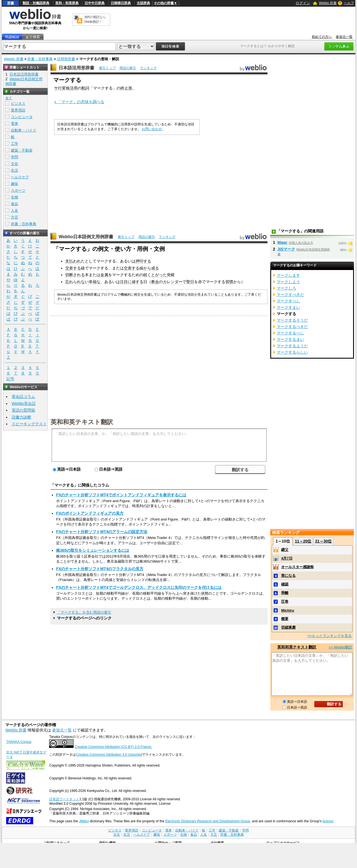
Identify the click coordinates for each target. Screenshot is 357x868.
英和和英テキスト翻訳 (82, 422)
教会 (155, 282)
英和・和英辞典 (67, 3)
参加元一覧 (344, 37)
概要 (285, 619)
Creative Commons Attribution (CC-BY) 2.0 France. (113, 747)
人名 (15, 211)
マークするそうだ (292, 320)
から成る (151, 268)
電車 (15, 124)
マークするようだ (292, 346)
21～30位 (323, 541)
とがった (159, 275)
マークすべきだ (290, 295)
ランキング (148, 68)
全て (9, 98)
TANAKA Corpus (19, 742)
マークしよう (288, 282)
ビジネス (18, 104)
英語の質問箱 (23, 410)
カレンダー (173, 282)
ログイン (303, 3)
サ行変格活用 (66, 88)
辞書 (11, 3)
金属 (104, 275)
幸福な (95, 282)
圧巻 (285, 601)
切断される (75, 275)
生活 (15, 170)
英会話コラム (23, 397)
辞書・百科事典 (40, 59)
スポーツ (18, 190)
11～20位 (303, 541)
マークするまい (290, 339)
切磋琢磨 (288, 627)
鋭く (147, 275)
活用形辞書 (66, 59)
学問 (15, 157)
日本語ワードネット (64, 799)
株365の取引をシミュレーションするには (93, 550)
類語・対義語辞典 (36, 3)
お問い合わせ (152, 129)
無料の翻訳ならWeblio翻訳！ (95, 19)
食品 (15, 204)
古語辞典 (143, 3)
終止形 (126, 88)
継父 (285, 550)
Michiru (288, 610)
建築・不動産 (22, 150)
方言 (15, 217)
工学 (15, 144)
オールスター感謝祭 (297, 567)
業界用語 (18, 110)
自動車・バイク (24, 130)
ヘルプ (349, 3)
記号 (10, 379)
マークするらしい (292, 352)
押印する (143, 261)
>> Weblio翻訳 (340, 647)
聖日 (190, 282)
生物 (15, 197)
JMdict (84, 821)
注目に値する (132, 282)
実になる (288, 576)
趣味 (15, 184)
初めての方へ (322, 37)
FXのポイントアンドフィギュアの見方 (90, 513)
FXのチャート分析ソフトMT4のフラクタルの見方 (100, 569)
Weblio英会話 (24, 403)
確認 (285, 584)
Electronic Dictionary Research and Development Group (208, 821)
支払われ (73, 261)
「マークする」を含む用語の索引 (84, 612)
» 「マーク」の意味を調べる (79, 102)
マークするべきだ (292, 327)
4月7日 (287, 558)
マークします (288, 275)
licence (328, 821)
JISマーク (286, 249)
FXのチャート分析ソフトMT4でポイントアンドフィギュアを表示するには (121, 495)
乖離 (285, 593)
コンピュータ (22, 117)
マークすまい (288, 307)
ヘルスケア (20, 177)
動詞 (85, 88)
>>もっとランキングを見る (329, 636)
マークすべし (288, 301)
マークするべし (290, 333)
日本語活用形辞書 (76, 68)
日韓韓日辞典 (121, 3)
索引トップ (107, 68)
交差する (73, 268)
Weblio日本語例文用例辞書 (86, 237)
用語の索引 (128, 68)
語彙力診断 (21, 417)
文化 (15, 164)
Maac (283, 242)
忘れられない (77, 282)
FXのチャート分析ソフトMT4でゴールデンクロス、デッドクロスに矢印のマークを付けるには (139, 587)
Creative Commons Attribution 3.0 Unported (109, 755)
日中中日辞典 (95, 3)
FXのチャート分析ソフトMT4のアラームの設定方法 (102, 532)
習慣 (229, 282)
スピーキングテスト (29, 424)
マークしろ (286, 288)
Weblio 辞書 (328, 3)
